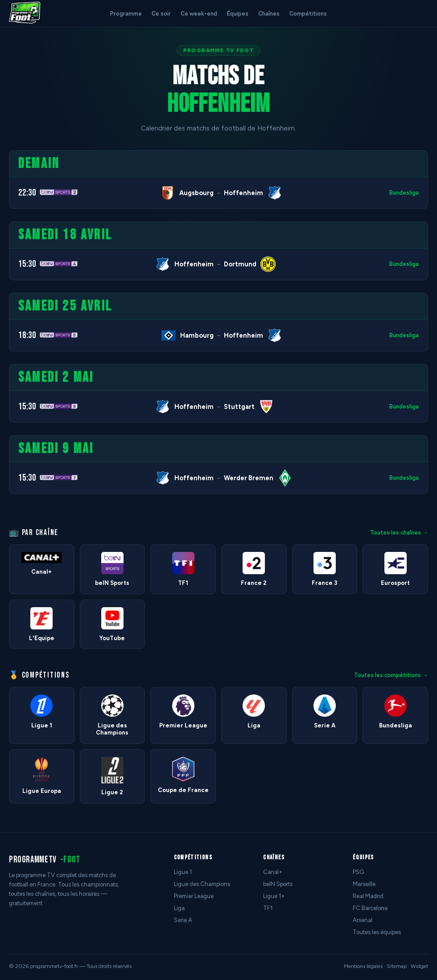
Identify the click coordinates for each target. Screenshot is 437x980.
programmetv (45, 860)
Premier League (194, 896)
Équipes (238, 14)
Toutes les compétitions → (391, 675)
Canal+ (273, 872)
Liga (179, 908)
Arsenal (363, 920)
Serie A (183, 920)
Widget (419, 966)
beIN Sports (278, 884)
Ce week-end (199, 14)
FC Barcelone (370, 908)
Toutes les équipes (377, 932)
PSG (358, 872)
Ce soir (161, 14)
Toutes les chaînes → (399, 533)
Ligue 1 (183, 872)
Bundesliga (404, 193)
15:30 (27, 264)
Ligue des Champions (202, 884)
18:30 (27, 335)
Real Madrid (368, 896)
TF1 (268, 908)
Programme (126, 14)
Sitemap (397, 966)
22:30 (27, 193)
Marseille (364, 884)
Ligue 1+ (274, 896)
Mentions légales (363, 966)
